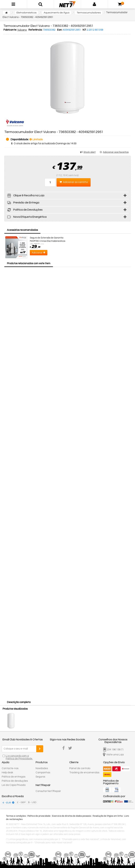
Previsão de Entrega (23, 203)
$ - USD (32, 802)
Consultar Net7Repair (48, 791)
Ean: (60, 30)
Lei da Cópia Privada (14, 785)
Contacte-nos (10, 768)
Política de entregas (14, 777)
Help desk (7, 773)
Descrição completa (19, 702)
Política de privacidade (39, 816)
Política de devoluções (15, 781)
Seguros (40, 777)
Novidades (42, 768)
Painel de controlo (80, 768)
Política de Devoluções (24, 210)
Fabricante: (10, 30)
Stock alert (90, 152)
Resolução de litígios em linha (108, 816)
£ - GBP (21, 802)
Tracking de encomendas (84, 773)
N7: (84, 30)
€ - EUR (7, 803)
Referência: (35, 30)
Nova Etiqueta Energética (26, 217)
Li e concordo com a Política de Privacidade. (19, 757)
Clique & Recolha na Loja (25, 196)
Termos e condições (16, 816)
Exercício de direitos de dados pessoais (72, 816)
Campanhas (43, 773)
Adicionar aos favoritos (116, 152)
